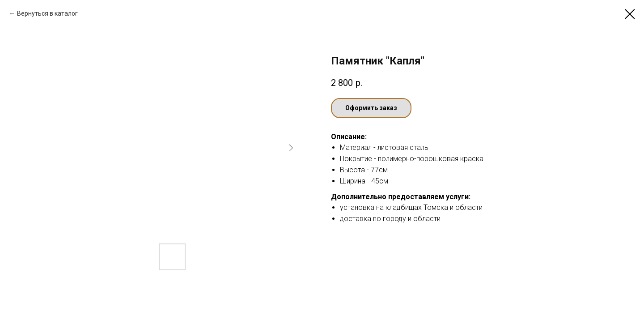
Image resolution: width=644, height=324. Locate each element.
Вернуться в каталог (47, 13)
